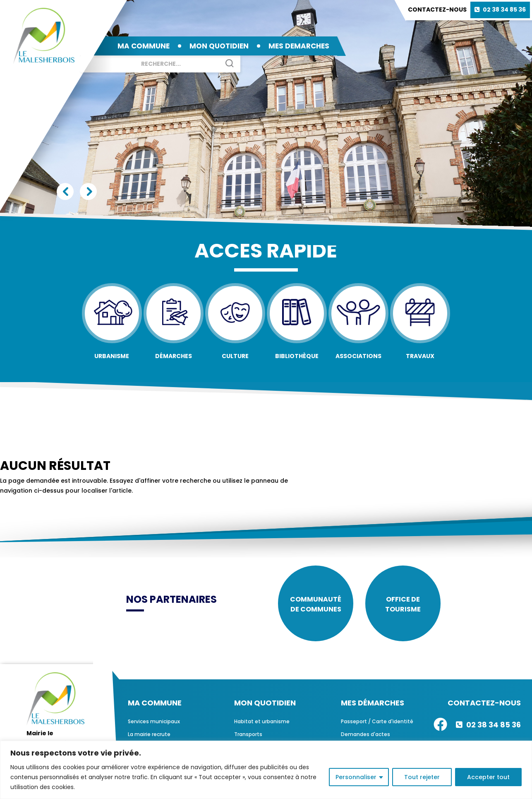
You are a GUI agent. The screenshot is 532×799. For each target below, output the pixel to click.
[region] (266, 770)
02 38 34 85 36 (504, 10)
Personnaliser (356, 777)
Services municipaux (154, 723)
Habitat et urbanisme (262, 723)
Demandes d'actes (365, 735)
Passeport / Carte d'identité (377, 723)
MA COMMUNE (144, 46)
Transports (248, 735)
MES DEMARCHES (299, 46)
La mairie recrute (149, 735)
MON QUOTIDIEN (219, 46)
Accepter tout (488, 777)
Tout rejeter (422, 777)
